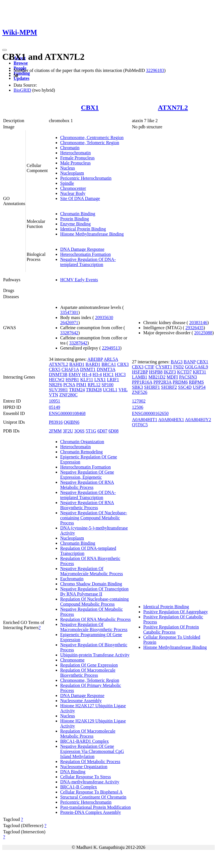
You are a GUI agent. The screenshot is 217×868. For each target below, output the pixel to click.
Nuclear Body (73, 193)
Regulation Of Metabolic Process (90, 762)
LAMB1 (140, 377)
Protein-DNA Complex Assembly (91, 812)
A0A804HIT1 (145, 420)
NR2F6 (56, 385)
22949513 (111, 348)
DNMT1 (88, 369)
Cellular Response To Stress (85, 777)
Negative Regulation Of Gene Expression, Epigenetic (87, 475)
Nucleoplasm (72, 173)
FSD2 (178, 367)
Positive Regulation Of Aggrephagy (176, 612)
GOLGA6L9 (196, 367)
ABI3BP (95, 359)
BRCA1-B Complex (79, 787)
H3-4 (97, 374)
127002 (139, 401)
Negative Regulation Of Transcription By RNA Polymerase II (94, 591)
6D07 (102, 431)
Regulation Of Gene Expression (89, 665)
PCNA (69, 385)
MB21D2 (157, 377)
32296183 (155, 70)
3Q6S (79, 431)
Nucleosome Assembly (81, 701)
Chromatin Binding (78, 214)
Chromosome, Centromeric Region (92, 138)
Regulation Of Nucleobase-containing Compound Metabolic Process (95, 602)
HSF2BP (140, 372)
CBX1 (90, 107)
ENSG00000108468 (67, 413)
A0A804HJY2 (198, 420)
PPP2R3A (162, 382)
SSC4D (185, 387)
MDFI (172, 377)
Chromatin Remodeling (82, 452)
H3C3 (120, 374)
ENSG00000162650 (150, 413)
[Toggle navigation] (5, 50)
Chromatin (70, 148)
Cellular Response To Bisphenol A (91, 792)
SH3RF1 (152, 387)
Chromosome (72, 660)
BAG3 (177, 362)
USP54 (199, 387)
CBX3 (123, 364)
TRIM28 (94, 390)
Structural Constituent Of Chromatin (93, 797)
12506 (138, 407)
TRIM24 (77, 390)
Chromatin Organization (82, 442)
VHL (123, 390)
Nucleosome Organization (84, 767)
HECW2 (57, 380)
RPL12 (94, 385)
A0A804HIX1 (171, 420)
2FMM (55, 431)
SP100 (108, 385)
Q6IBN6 (72, 422)
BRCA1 (109, 364)
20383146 (198, 323)
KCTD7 (185, 372)
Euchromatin (72, 579)
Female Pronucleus (77, 158)
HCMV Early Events (79, 280)
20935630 (104, 317)
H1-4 (87, 374)
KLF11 (87, 380)
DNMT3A (106, 369)
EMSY (75, 374)
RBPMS (196, 382)
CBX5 (55, 369)
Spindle (67, 183)
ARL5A (111, 359)
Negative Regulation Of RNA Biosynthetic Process (87, 505)
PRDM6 (180, 382)
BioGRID (22, 90)
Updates (21, 78)
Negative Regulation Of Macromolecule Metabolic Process (92, 571)
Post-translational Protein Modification (96, 807)
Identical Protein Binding (83, 229)
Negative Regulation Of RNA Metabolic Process (87, 485)
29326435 (194, 328)
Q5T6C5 (140, 425)
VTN (54, 395)
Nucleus (68, 168)
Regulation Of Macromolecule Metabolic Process (88, 734)
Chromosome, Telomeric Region (90, 143)
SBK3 (137, 387)
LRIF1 (113, 380)
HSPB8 (156, 372)
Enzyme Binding (75, 224)
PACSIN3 (188, 377)
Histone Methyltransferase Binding (92, 234)
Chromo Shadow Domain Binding (91, 584)
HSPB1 (72, 380)
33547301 (69, 312)
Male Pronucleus (75, 163)
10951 (55, 401)
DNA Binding (73, 772)
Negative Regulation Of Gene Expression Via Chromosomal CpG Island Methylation (92, 751)
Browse (21, 63)
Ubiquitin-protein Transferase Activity (95, 655)
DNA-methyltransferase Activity (90, 782)
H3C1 (108, 374)
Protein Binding (75, 219)
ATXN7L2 (173, 107)
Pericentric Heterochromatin (86, 178)
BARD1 (93, 364)
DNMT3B (58, 374)
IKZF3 (170, 372)
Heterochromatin (75, 153)
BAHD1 (77, 364)
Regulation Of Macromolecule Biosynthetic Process (88, 673)
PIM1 (81, 385)
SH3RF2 (169, 387)
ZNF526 (140, 392)
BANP (190, 362)
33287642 (69, 333)
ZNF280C (69, 395)
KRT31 (199, 372)
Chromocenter (73, 188)
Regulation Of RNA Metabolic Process (96, 619)
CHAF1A (70, 369)
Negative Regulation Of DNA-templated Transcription (88, 262)
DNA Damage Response (82, 249)
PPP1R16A (142, 382)
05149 (55, 407)
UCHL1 (110, 390)
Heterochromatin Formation (85, 254)
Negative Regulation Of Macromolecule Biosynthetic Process (94, 627)
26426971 (69, 323)
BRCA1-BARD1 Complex (84, 741)
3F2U (68, 431)
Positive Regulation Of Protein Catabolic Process (171, 629)
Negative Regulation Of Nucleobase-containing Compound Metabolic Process (94, 518)
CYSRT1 (164, 367)
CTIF (150, 367)
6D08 (114, 431)
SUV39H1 (58, 390)
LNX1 (100, 380)
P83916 (56, 422)
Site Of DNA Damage (80, 198)
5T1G (91, 431)
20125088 (203, 333)
